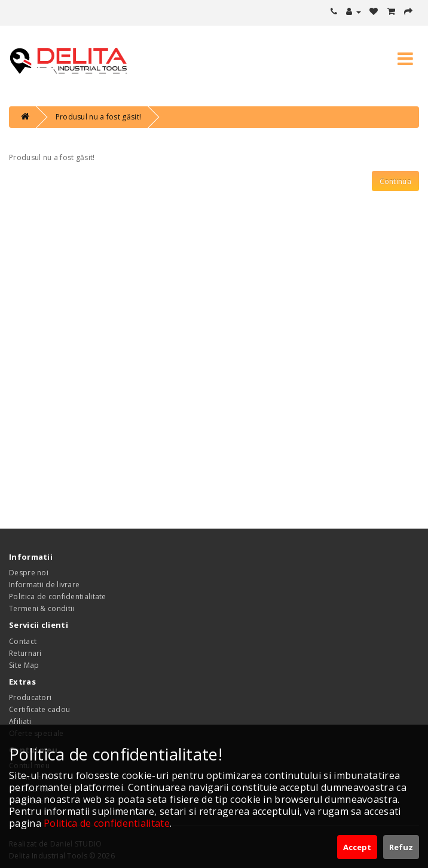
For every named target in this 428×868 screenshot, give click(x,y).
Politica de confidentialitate (58, 596)
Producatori (30, 697)
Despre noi (29, 573)
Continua (395, 181)
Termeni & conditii (42, 608)
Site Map (24, 665)
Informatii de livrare (44, 585)
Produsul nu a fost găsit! (99, 117)
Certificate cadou (39, 709)
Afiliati (20, 721)
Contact (23, 641)
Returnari (25, 653)
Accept (357, 847)
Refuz (401, 847)
